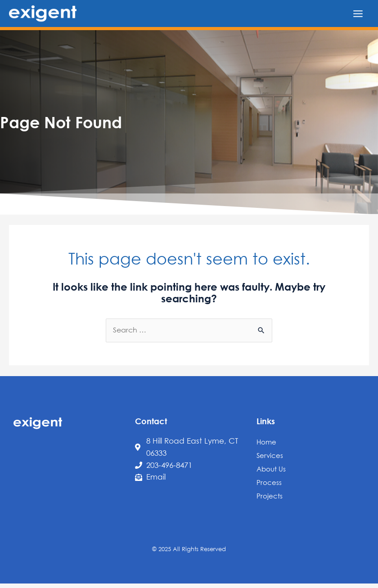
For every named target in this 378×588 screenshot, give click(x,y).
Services (270, 455)
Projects (270, 496)
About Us (271, 469)
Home (266, 442)
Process (269, 482)
